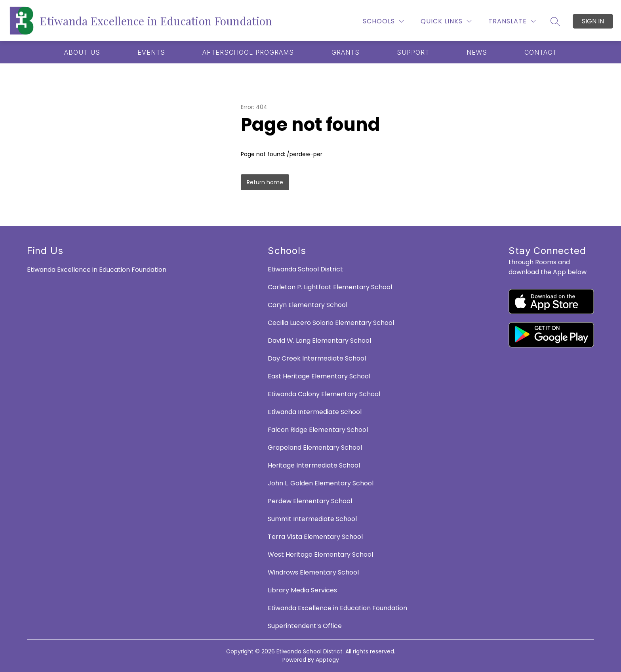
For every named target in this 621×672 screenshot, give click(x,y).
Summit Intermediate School (312, 519)
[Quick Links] (446, 21)
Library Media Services (302, 590)
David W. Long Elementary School (319, 341)
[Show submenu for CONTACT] (541, 52)
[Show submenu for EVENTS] (151, 52)
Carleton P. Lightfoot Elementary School (330, 287)
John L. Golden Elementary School (321, 483)
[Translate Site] (512, 21)
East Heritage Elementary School (319, 376)
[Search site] (555, 21)
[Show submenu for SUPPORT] (413, 52)
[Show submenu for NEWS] (477, 52)
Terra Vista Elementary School (315, 537)
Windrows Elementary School (313, 572)
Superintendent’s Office (305, 626)
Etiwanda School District (305, 269)
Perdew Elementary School (310, 501)
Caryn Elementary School (308, 305)
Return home (265, 182)
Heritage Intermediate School (314, 465)
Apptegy (327, 660)
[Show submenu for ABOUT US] (82, 52)
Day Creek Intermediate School (317, 358)
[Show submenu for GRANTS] (346, 52)
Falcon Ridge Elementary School (318, 430)
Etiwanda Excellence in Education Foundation (337, 608)
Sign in (593, 21)
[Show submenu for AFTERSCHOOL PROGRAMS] (248, 52)
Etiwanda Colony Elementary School (324, 394)
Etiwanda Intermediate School (315, 412)
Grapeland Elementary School (315, 448)
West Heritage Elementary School (320, 555)
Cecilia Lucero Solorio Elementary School (331, 323)
